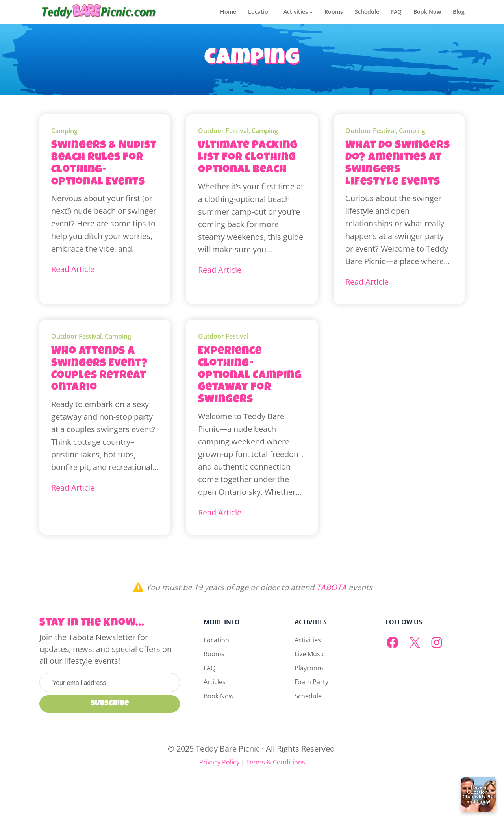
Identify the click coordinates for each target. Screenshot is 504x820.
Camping (64, 131)
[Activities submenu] (311, 12)
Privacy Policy (219, 762)
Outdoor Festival (223, 131)
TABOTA (331, 587)
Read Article (73, 269)
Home (228, 12)
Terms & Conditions (276, 762)
